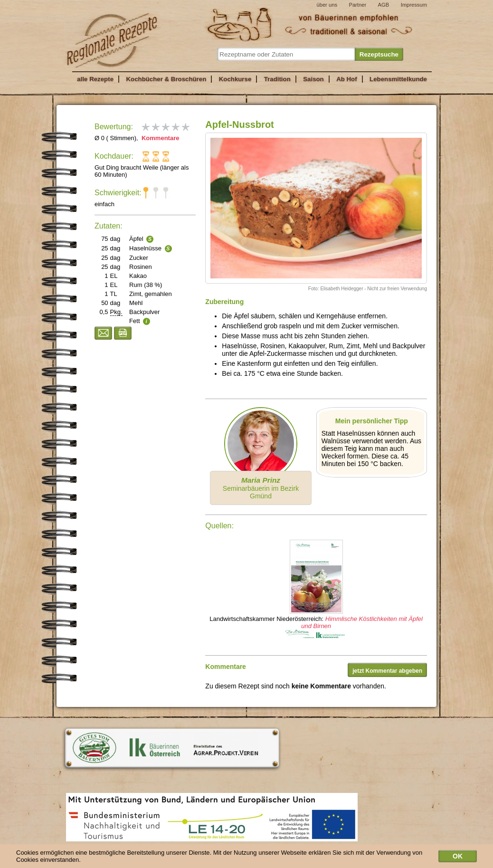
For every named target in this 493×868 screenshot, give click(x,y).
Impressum (414, 5)
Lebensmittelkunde (398, 79)
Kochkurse (235, 79)
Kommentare (159, 138)
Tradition (277, 79)
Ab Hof (346, 79)
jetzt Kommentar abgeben (387, 671)
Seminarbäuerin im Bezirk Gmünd (261, 488)
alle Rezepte (95, 79)
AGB (384, 5)
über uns (327, 5)
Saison (313, 79)
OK (458, 858)
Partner (357, 5)
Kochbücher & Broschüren (166, 79)
